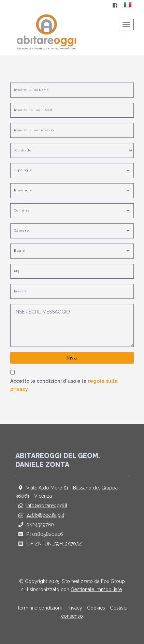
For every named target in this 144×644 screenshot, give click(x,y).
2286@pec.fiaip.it (45, 515)
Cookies (96, 608)
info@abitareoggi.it (47, 506)
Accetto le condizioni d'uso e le (64, 385)
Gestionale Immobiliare (96, 589)
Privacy (74, 608)
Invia (72, 358)
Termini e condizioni (39, 608)
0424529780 (40, 525)
